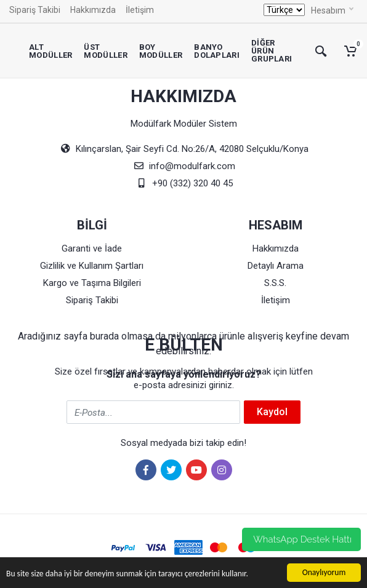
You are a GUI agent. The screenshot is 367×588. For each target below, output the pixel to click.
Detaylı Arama (276, 266)
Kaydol (272, 412)
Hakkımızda (93, 10)
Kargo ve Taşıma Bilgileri (92, 283)
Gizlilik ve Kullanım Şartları (92, 266)
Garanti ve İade (92, 248)
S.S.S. (275, 283)
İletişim (140, 10)
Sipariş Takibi (35, 10)
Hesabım (332, 10)
